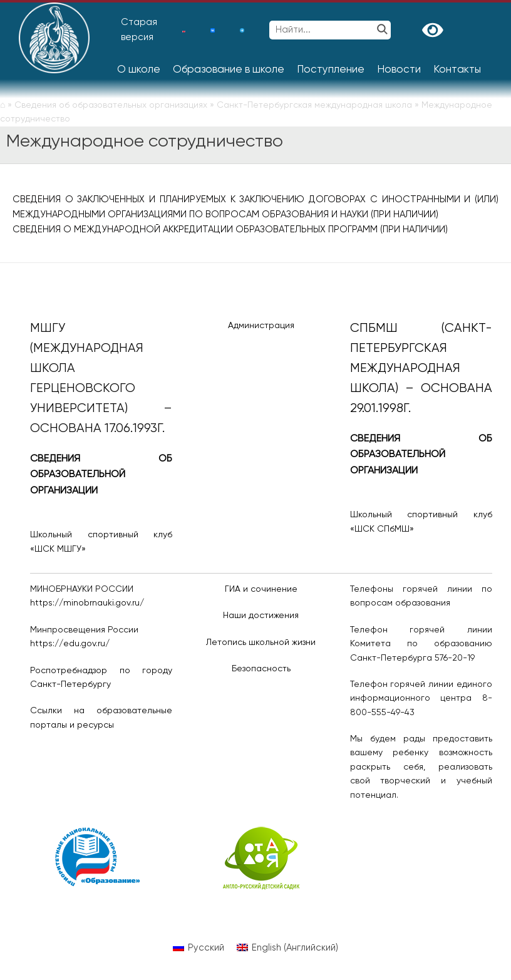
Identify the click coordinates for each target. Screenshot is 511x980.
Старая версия (139, 30)
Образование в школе (229, 70)
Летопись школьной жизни (261, 642)
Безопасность (261, 669)
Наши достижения (261, 616)
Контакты (457, 70)
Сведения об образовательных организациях (111, 105)
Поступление (331, 70)
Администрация (261, 326)
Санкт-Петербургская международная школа (314, 105)
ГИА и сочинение (261, 589)
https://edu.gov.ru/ (70, 644)
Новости (399, 70)
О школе (139, 70)
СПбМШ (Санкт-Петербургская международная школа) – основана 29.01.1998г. (421, 369)
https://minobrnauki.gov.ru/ (87, 603)
